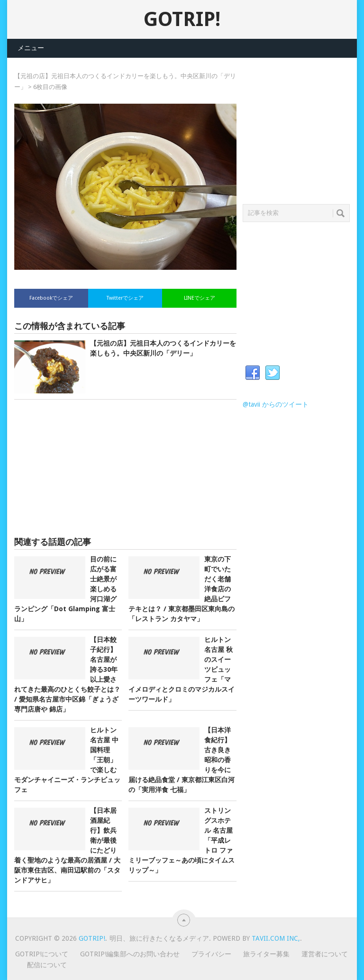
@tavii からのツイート (276, 404)
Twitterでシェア (125, 298)
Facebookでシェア (51, 298)
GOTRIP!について (42, 954)
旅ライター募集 (266, 954)
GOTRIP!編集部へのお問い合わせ (130, 954)
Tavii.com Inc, (276, 938)
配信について (47, 965)
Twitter (273, 373)
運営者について (325, 954)
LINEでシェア (200, 298)
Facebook (253, 373)
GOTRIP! (182, 19)
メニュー (31, 48)
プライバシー (211, 954)
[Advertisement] (125, 468)
